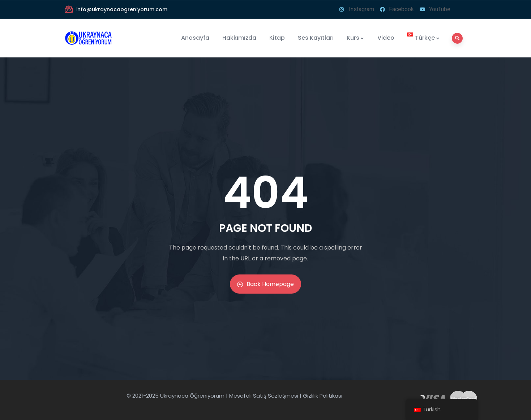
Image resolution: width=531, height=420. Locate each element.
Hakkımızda (239, 38)
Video (386, 38)
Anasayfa (195, 38)
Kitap (277, 38)
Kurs (356, 38)
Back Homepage (265, 284)
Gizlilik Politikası (323, 396)
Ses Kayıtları (316, 38)
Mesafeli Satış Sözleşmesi (264, 396)
